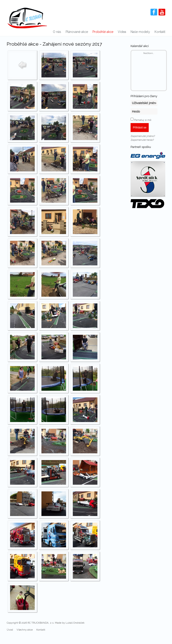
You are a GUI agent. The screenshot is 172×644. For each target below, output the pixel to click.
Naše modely (140, 32)
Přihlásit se (140, 128)
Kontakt (160, 32)
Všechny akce (25, 630)
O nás (57, 32)
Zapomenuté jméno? (143, 136)
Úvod (10, 630)
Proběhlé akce (103, 32)
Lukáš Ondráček (75, 623)
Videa (122, 32)
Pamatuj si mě (143, 120)
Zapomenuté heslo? (142, 140)
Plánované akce (77, 32)
